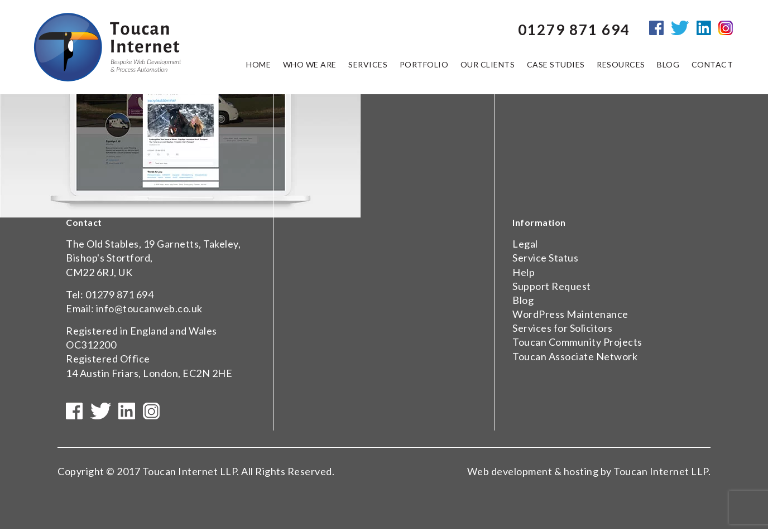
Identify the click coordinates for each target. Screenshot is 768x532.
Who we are (310, 66)
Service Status (545, 258)
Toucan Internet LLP (190, 474)
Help (524, 272)
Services (368, 66)
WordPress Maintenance (570, 314)
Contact (712, 66)
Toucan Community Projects (577, 342)
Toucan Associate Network (575, 356)
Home (258, 66)
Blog (523, 300)
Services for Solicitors (563, 328)
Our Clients (488, 66)
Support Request (552, 286)
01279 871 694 (120, 294)
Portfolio (424, 66)
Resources (621, 66)
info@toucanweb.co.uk (149, 308)
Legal (525, 244)
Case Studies (556, 66)
